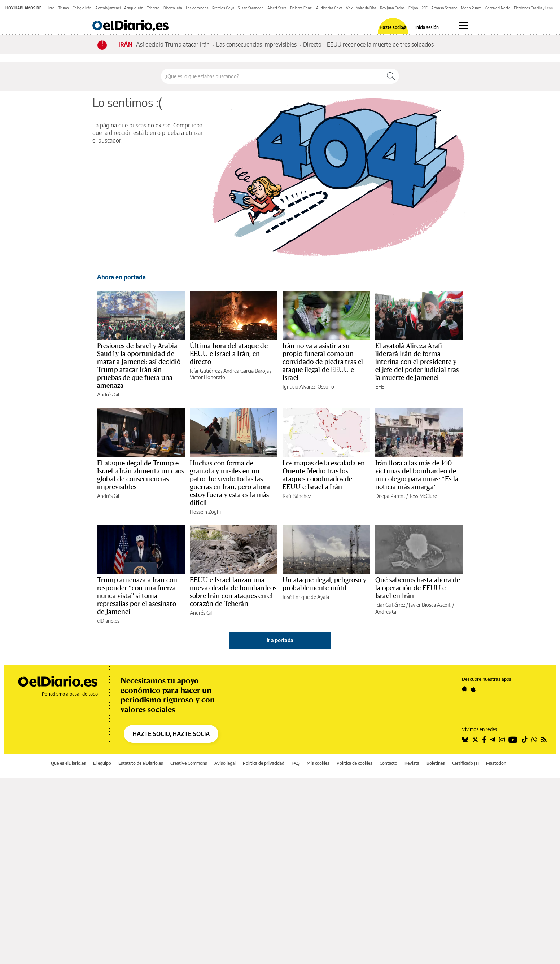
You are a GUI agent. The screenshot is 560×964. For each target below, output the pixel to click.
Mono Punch (471, 8)
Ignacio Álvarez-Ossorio (308, 387)
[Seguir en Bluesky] (465, 740)
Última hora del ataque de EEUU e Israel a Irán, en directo (229, 354)
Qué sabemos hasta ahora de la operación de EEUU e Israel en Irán (418, 588)
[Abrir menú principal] (463, 25)
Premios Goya (223, 8)
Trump (64, 8)
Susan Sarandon (251, 8)
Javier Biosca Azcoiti (430, 605)
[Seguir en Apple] (473, 689)
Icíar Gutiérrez (205, 371)
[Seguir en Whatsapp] (534, 740)
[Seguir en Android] (465, 689)
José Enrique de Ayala (306, 597)
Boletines (436, 763)
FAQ (296, 763)
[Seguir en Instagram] (502, 740)
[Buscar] (391, 76)
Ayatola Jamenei (108, 8)
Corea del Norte (498, 8)
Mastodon (496, 763)
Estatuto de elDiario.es (141, 763)
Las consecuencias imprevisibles (256, 44)
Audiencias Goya (329, 8)
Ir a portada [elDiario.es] (280, 640)
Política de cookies (355, 763)
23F (425, 8)
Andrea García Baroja (246, 371)
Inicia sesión (427, 27)
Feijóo (413, 8)
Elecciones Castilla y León (533, 8)
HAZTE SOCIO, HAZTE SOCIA (171, 734)
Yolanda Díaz (366, 8)
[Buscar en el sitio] (272, 76)
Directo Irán (173, 8)
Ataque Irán (134, 8)
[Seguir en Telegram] (493, 740)
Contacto (388, 763)
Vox (349, 8)
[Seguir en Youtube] (513, 740)
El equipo (102, 763)
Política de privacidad (264, 763)
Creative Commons (189, 763)
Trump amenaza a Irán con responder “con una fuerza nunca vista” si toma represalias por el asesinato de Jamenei (137, 596)
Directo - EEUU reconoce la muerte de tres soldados (368, 44)
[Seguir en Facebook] (484, 740)
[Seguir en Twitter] (475, 740)
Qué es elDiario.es (68, 763)
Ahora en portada (121, 277)
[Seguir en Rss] (544, 740)
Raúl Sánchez (297, 496)
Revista (412, 763)
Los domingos (197, 8)
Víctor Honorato (207, 377)
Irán (52, 8)
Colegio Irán (82, 8)
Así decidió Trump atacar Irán (173, 44)
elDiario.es (108, 621)
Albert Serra (277, 8)
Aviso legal (225, 763)
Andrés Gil (108, 395)
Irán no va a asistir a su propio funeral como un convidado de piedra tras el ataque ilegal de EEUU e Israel (323, 362)
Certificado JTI (465, 763)
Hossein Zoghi (205, 512)
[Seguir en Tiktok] (525, 740)
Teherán (153, 8)
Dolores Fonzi (301, 8)
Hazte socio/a (393, 27)
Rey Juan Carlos (392, 8)
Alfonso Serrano (444, 8)
